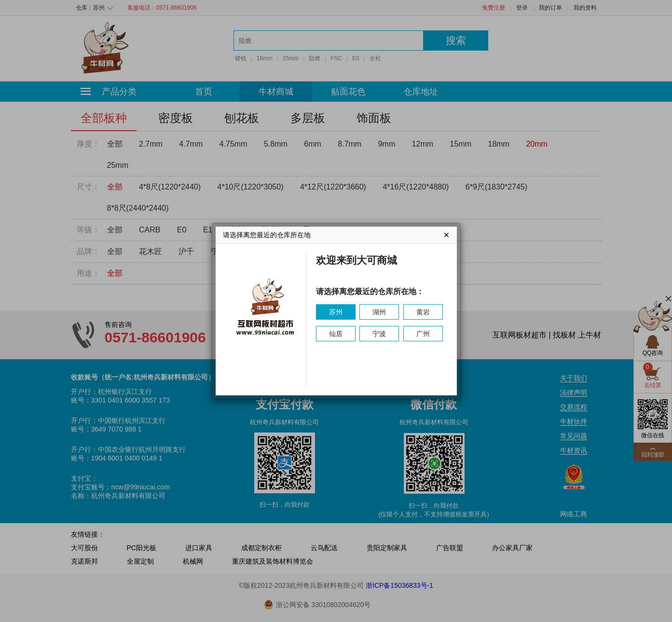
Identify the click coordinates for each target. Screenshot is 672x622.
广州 (423, 334)
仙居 (336, 334)
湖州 (379, 312)
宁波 (379, 334)
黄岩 (423, 312)
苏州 (336, 312)
